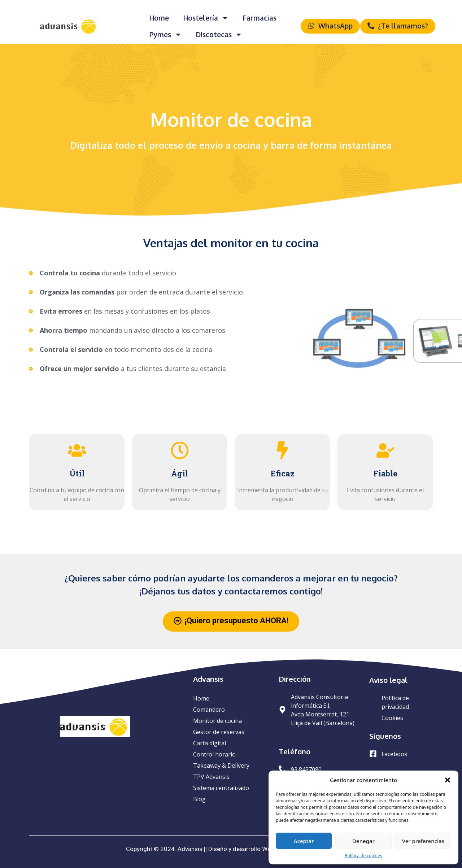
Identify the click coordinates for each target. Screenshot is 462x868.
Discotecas (219, 34)
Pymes (165, 34)
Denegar (363, 841)
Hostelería (206, 18)
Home (159, 18)
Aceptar (304, 841)
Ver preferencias (423, 841)
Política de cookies (363, 856)
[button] (448, 780)
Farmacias (260, 18)
